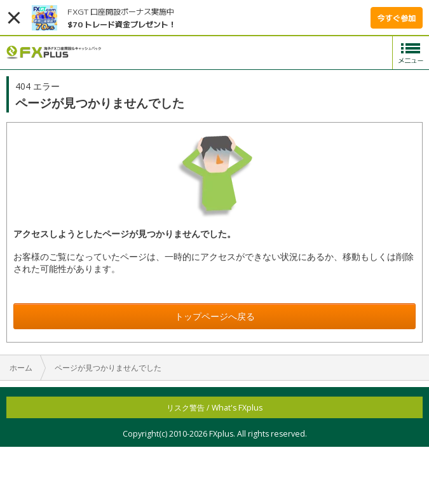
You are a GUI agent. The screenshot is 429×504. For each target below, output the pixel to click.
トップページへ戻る (215, 316)
